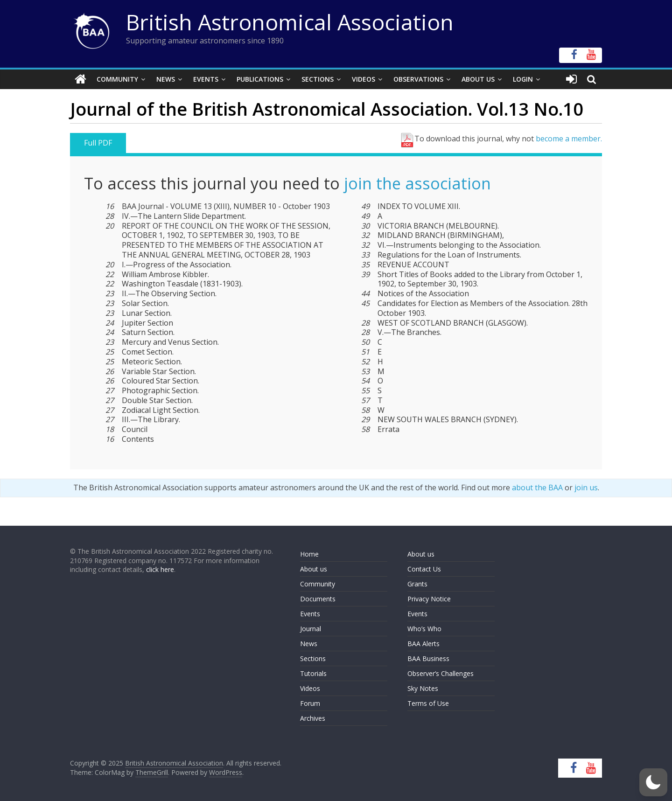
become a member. (569, 139)
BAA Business (428, 658)
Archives (313, 718)
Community (117, 79)
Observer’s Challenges (441, 673)
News (166, 79)
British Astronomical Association (290, 22)
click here (160, 569)
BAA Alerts (423, 644)
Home (309, 554)
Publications (260, 79)
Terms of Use (428, 703)
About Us (478, 79)
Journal (311, 629)
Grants (417, 584)
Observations (418, 79)
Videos (364, 79)
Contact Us (424, 569)
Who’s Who (424, 629)
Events (206, 79)
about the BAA (537, 488)
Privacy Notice (429, 599)
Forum (310, 703)
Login (523, 79)
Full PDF (98, 143)
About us (314, 569)
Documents (318, 599)
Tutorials (313, 673)
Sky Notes (423, 688)
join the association (417, 183)
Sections (318, 79)
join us (586, 488)
